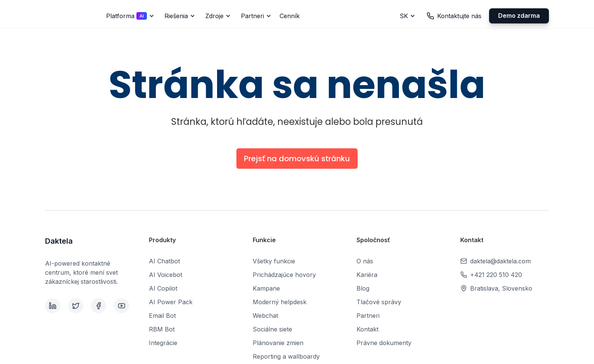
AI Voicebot (166, 275)
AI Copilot (163, 288)
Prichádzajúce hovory (284, 275)
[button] (129, 16)
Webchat (265, 316)
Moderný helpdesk (280, 302)
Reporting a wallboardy (286, 356)
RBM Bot (162, 329)
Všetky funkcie (274, 261)
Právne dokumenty (384, 343)
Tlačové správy (379, 302)
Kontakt (367, 329)
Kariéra (367, 275)
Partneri (368, 316)
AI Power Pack (171, 302)
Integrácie (163, 343)
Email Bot (162, 316)
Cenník (290, 16)
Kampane (266, 288)
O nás (365, 261)
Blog (363, 288)
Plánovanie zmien (278, 343)
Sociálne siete (272, 329)
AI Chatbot (164, 261)
